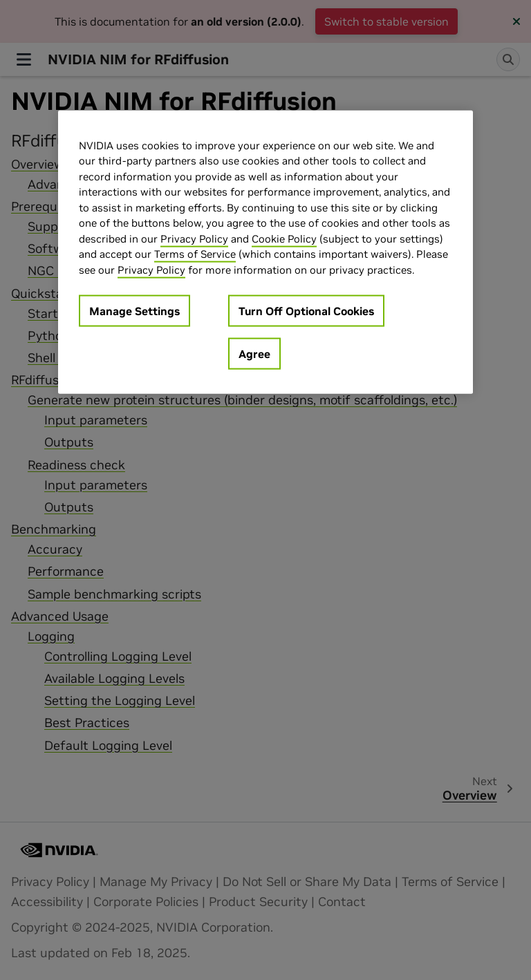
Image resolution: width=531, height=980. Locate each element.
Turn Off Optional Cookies (306, 311)
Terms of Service (195, 254)
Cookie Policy (284, 238)
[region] (265, 252)
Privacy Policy (194, 238)
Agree (254, 354)
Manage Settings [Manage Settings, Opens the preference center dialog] (134, 311)
